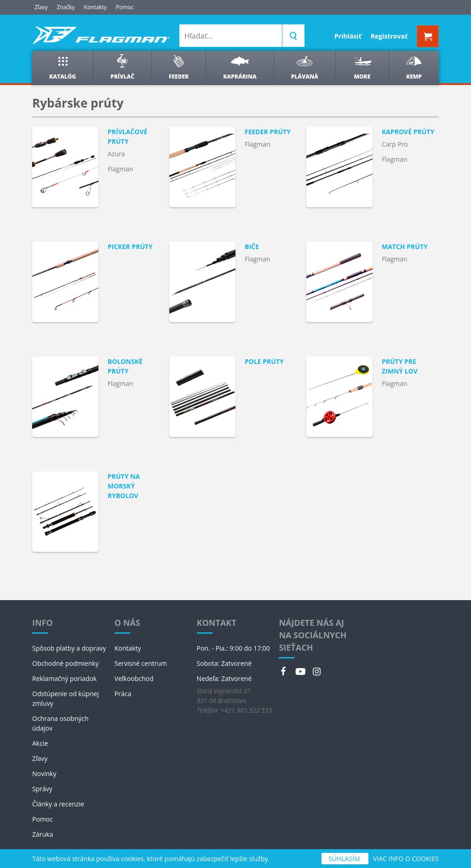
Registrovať (389, 36)
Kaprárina (240, 67)
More (362, 67)
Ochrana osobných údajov (60, 723)
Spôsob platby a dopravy (69, 648)
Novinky (44, 774)
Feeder (179, 67)
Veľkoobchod (134, 678)
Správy (42, 789)
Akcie (40, 743)
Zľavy (41, 7)
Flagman (120, 169)
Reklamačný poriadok (64, 678)
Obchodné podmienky (66, 663)
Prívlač (122, 67)
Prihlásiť (348, 36)
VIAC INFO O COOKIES (406, 859)
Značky (66, 7)
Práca (123, 694)
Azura (116, 154)
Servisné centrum (141, 663)
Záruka (43, 834)
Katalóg (63, 67)
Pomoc (125, 7)
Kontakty (95, 7)
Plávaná (305, 67)
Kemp (414, 67)
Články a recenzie (58, 804)
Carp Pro (395, 144)
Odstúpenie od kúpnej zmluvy (66, 698)
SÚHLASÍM (345, 859)
